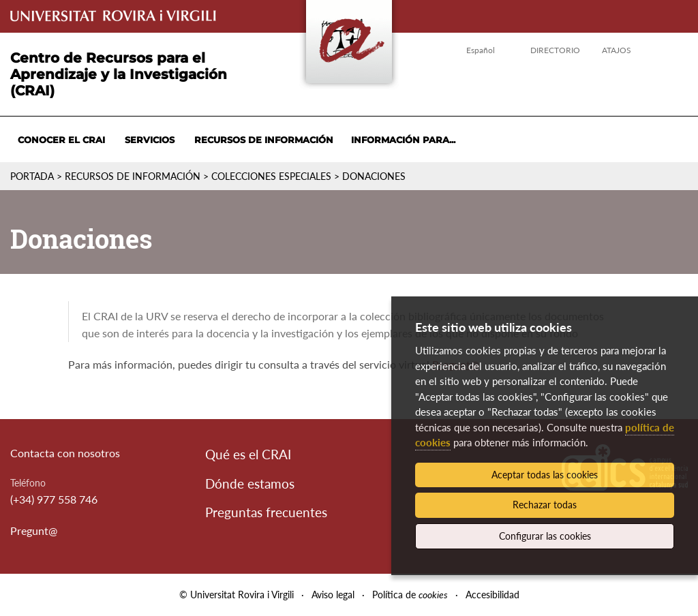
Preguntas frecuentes (266, 512)
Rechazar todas (545, 505)
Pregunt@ (34, 530)
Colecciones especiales (271, 176)
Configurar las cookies (545, 536)
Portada (32, 176)
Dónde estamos (250, 483)
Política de (410, 595)
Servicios (150, 140)
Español (481, 50)
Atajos (617, 50)
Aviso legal (333, 595)
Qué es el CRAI (248, 454)
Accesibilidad (492, 595)
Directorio (555, 50)
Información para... (403, 140)
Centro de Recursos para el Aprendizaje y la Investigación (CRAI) (119, 74)
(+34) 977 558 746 (54, 499)
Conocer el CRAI (61, 140)
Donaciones (374, 176)
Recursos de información (264, 140)
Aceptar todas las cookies (545, 475)
